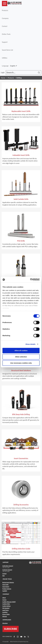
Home (3, 78)
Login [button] (3, 72)
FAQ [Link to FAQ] (4, 576)
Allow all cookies (21, 351)
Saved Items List (7, 50)
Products (5, 10)
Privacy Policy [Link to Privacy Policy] (6, 614)
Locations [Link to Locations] (5, 612)
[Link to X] (28, 637)
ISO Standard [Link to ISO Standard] (6, 608)
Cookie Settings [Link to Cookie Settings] (7, 606)
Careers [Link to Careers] (4, 600)
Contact (5, 26)
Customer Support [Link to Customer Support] (7, 570)
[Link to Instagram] (17, 637)
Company (5, 18)
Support (5, 42)
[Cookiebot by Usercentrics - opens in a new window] (30, 280)
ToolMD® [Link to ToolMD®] (5, 591)
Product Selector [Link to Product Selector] (7, 589)
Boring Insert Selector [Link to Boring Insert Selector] (8, 582)
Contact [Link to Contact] (4, 574)
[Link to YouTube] (21, 637)
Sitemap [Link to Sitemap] (5, 616)
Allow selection (21, 357)
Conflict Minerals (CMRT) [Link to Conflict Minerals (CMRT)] (9, 602)
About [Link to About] (4, 598)
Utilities (5, 58)
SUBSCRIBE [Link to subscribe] (11, 629)
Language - (9, 66)
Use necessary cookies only (21, 363)
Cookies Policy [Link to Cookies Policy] (6, 604)
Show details (30, 344)
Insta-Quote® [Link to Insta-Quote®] (6, 587)
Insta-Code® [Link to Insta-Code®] (6, 585)
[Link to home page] (14, 3)
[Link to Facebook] (14, 637)
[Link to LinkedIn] (25, 637)
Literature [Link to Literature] (5, 623)
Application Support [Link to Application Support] (8, 566)
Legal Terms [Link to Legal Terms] (6, 610)
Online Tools (6, 34)
